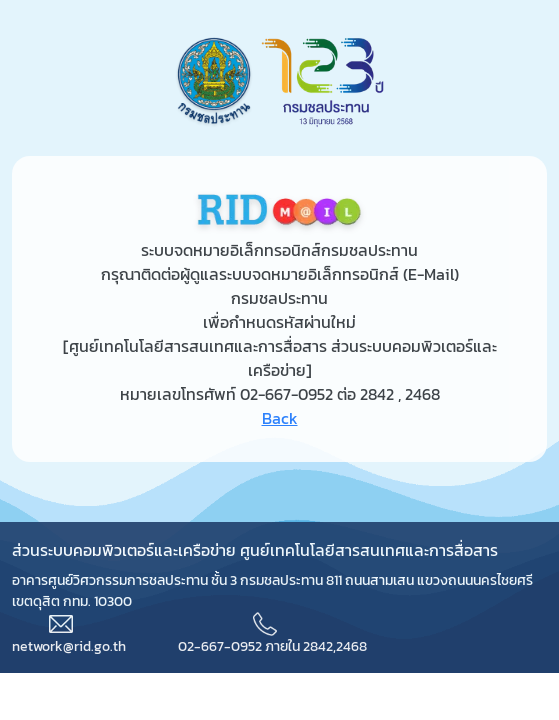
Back (280, 418)
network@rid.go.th (69, 646)
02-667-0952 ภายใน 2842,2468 (272, 646)
